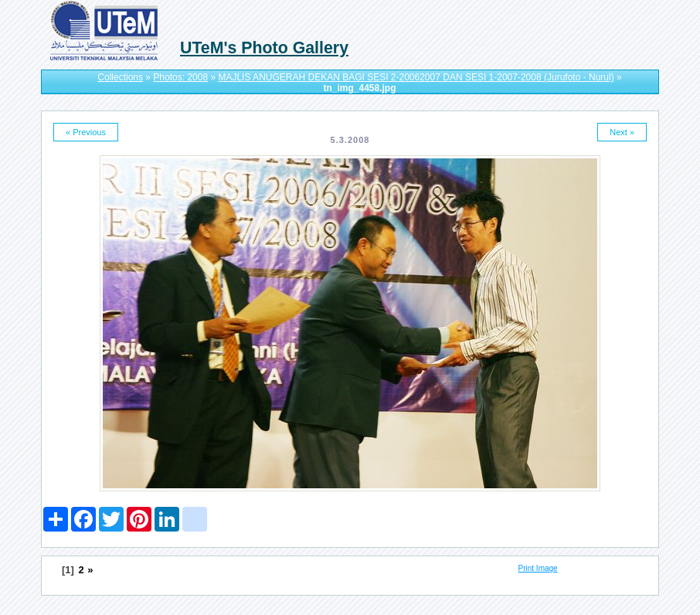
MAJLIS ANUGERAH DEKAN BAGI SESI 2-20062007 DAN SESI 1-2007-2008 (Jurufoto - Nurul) (416, 77)
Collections (120, 77)
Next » (622, 132)
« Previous (86, 132)
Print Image (538, 568)
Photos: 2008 (180, 77)
